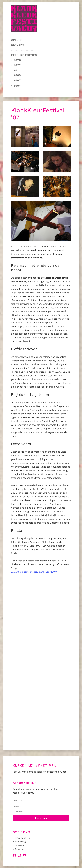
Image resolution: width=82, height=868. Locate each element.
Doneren (18, 46)
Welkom (17, 40)
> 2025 (16, 60)
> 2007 (16, 81)
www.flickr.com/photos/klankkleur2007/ (34, 572)
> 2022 (16, 65)
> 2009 (16, 76)
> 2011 (15, 71)
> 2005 (16, 86)
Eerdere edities (24, 55)
